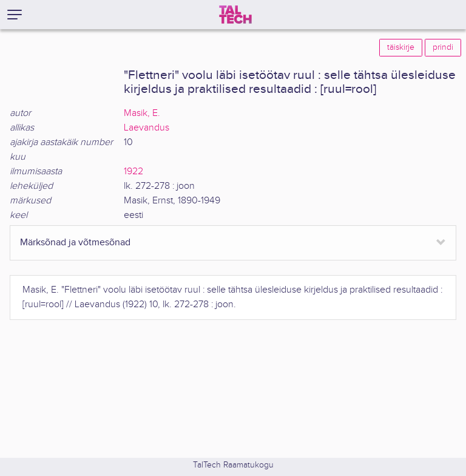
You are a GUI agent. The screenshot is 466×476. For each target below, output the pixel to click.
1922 (133, 172)
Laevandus (147, 128)
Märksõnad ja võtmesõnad (75, 243)
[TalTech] (235, 15)
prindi (443, 47)
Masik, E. (142, 113)
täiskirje (401, 47)
